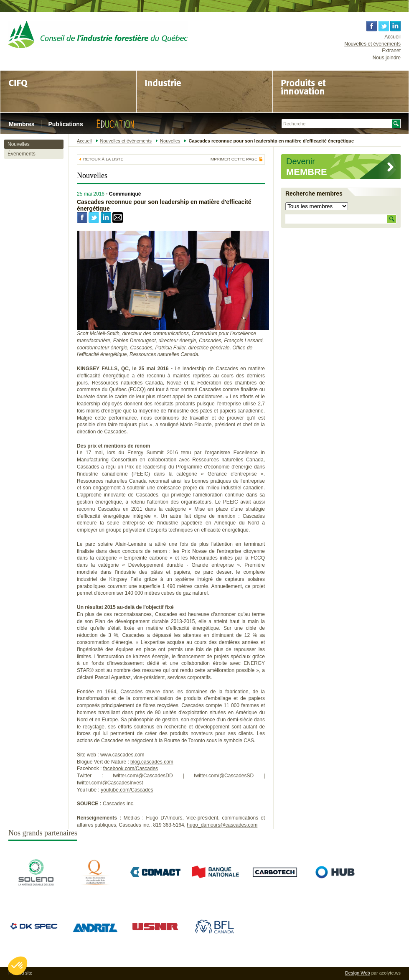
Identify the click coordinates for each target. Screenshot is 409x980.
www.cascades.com (122, 755)
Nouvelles (19, 144)
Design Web (358, 973)
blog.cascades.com (152, 762)
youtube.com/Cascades (127, 790)
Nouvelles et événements (372, 44)
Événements (22, 154)
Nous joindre (387, 58)
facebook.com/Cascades (131, 769)
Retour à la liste (103, 159)
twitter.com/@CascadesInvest (110, 783)
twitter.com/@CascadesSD (224, 776)
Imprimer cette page (233, 159)
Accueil (392, 37)
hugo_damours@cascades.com (222, 825)
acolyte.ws (390, 973)
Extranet (391, 51)
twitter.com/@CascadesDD (143, 776)
